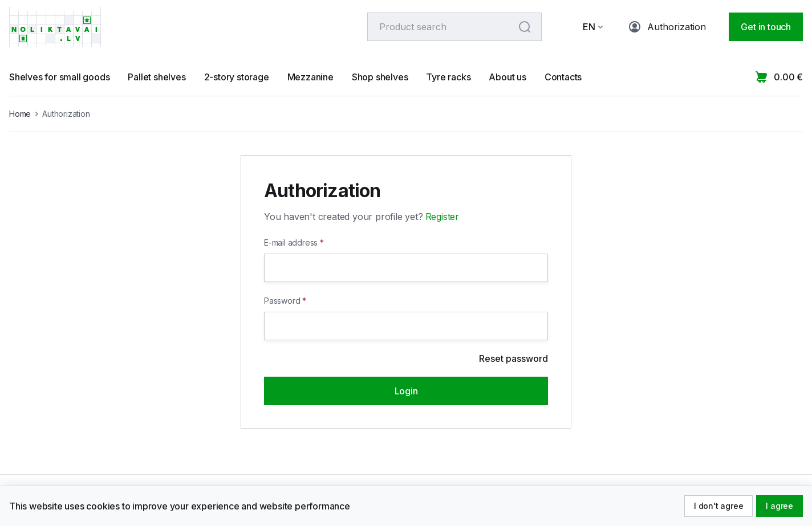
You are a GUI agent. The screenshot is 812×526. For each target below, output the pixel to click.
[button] (586, 27)
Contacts (563, 77)
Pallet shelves (157, 77)
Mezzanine (310, 77)
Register (442, 217)
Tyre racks (448, 77)
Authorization (667, 27)
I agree (779, 506)
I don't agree (718, 506)
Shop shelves (380, 77)
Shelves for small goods (59, 77)
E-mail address (291, 242)
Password (282, 301)
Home (20, 114)
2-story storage (237, 77)
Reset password (513, 358)
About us (507, 77)
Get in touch (766, 27)
